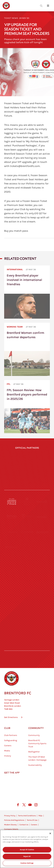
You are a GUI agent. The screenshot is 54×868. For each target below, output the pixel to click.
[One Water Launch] (42, 578)
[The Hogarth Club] (12, 624)
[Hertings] (42, 517)
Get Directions (11, 717)
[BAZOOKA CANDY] (12, 517)
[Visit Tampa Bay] (27, 563)
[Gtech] (16, 476)
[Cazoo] (16, 482)
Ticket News (11, 18)
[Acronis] (42, 547)
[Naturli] (27, 578)
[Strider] (27, 532)
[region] (27, 849)
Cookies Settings (27, 863)
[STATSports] (12, 547)
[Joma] (38, 476)
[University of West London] (12, 563)
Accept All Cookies (27, 850)
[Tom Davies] (42, 609)
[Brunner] (12, 593)
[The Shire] (27, 609)
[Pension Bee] (42, 501)
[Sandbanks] (12, 609)
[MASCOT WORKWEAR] (42, 563)
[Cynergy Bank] (27, 501)
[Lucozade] (42, 624)
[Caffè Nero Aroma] (27, 639)
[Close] (50, 833)
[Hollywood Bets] (27, 464)
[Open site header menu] (48, 6)
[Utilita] (12, 578)
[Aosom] (42, 532)
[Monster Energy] (27, 517)
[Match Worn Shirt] (27, 593)
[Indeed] (38, 482)
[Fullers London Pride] (12, 501)
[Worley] (27, 547)
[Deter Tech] (12, 532)
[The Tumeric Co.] (27, 624)
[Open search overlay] (41, 6)
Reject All (27, 856)
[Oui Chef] (42, 593)
